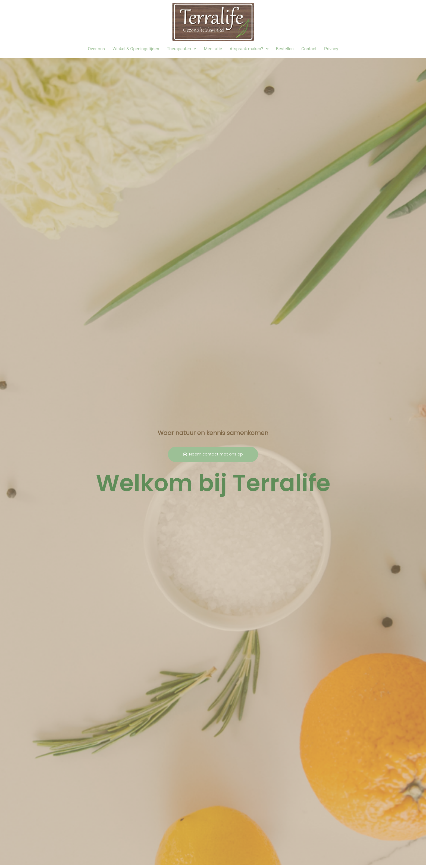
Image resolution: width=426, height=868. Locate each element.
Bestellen (285, 49)
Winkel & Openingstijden (136, 49)
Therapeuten (182, 49)
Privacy (331, 49)
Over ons (96, 49)
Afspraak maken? (249, 49)
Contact (309, 49)
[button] (182, 49)
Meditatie (213, 49)
